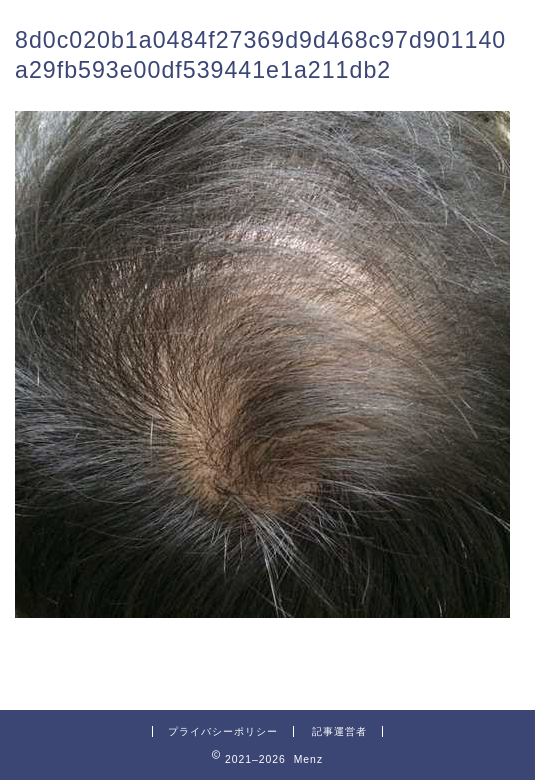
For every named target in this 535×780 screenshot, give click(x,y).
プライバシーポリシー (223, 731)
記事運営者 (339, 731)
